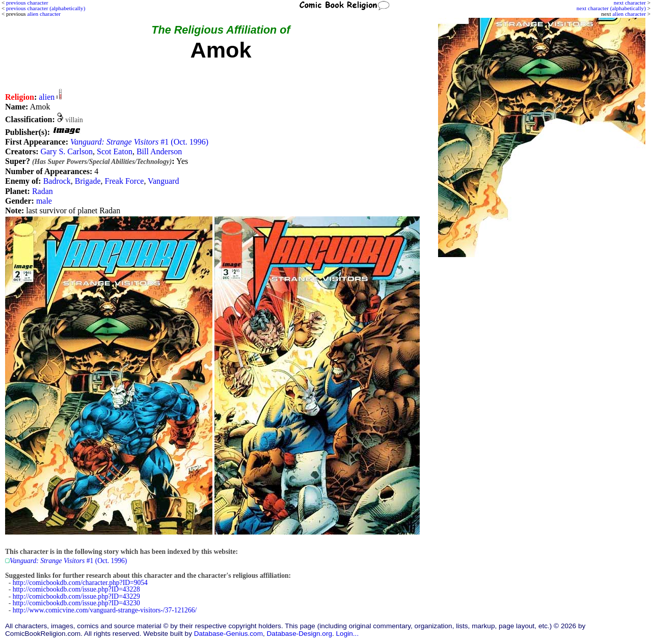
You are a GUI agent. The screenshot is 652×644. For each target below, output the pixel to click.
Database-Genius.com (228, 634)
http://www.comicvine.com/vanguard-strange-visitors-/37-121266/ (105, 610)
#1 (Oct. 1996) (139, 142)
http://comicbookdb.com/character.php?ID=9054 (80, 583)
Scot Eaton (115, 151)
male (44, 201)
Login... (348, 634)
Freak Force (125, 181)
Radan (43, 191)
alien (47, 97)
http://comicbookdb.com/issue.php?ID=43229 (76, 596)
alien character (629, 14)
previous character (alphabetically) (46, 8)
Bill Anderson (159, 151)
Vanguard (163, 181)
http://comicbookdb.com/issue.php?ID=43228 (76, 589)
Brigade (88, 181)
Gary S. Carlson (66, 151)
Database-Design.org (300, 634)
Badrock (57, 181)
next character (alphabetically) (611, 8)
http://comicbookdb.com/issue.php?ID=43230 (76, 603)
